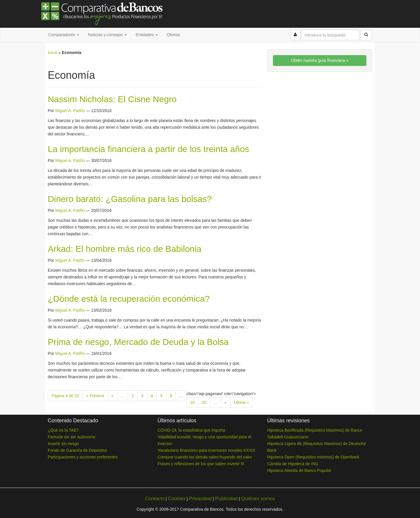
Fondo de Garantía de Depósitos (77, 450)
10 (192, 402)
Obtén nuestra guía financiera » (320, 60)
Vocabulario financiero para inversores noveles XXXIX (206, 450)
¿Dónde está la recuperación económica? (129, 299)
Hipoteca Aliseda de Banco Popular (299, 470)
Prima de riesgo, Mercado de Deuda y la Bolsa (138, 342)
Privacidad (200, 499)
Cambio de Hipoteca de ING (293, 464)
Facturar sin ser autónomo (72, 437)
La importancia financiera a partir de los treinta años (148, 149)
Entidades (147, 35)
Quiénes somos (258, 499)
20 (204, 402)
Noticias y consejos (108, 35)
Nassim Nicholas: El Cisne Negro (112, 99)
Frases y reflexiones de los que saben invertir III (201, 464)
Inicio (53, 53)
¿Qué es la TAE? (63, 430)
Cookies (177, 499)
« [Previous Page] (113, 396)
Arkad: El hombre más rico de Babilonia (125, 249)
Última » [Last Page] (241, 402)
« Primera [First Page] (95, 396)
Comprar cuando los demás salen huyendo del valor (205, 457)
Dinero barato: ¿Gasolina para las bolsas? (130, 199)
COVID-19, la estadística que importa (191, 430)
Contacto (155, 499)
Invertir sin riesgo (63, 444)
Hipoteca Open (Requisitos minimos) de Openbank (313, 457)
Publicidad (226, 499)
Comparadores (64, 35)
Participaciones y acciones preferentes (83, 457)
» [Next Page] (226, 402)
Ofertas (173, 35)
